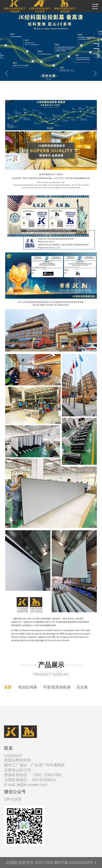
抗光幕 (82, 687)
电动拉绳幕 (28, 687)
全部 (8, 687)
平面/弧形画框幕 (57, 687)
